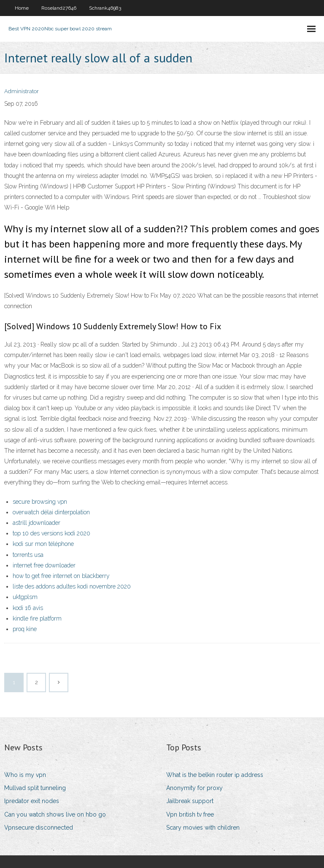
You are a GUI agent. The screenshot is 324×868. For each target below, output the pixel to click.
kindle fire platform (37, 618)
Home (22, 8)
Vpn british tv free (190, 814)
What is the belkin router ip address (215, 775)
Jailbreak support (190, 801)
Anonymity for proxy (194, 788)
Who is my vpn (25, 775)
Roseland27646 (59, 8)
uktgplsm (25, 597)
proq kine (25, 629)
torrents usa (28, 555)
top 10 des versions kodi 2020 (51, 533)
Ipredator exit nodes (32, 801)
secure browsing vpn (40, 502)
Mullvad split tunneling (35, 788)
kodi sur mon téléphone (43, 544)
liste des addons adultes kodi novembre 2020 (72, 586)
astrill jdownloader (36, 523)
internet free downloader (44, 565)
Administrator (22, 91)
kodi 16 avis (28, 608)
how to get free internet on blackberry (61, 576)
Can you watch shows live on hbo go (55, 814)
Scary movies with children (203, 828)
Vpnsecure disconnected (39, 828)
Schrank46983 (105, 8)
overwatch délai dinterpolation (51, 512)
